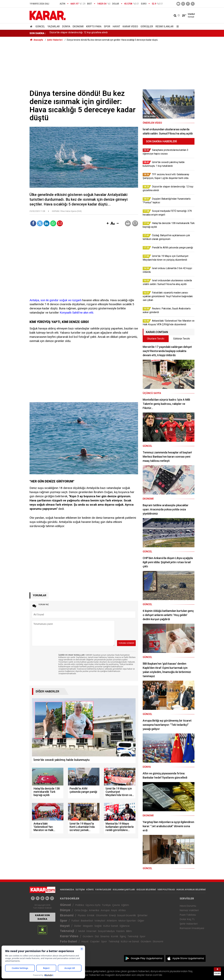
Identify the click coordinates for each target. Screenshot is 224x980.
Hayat (116, 26)
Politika (80, 905)
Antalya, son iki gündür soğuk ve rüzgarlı (55, 300)
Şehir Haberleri (189, 924)
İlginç (123, 936)
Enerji (112, 915)
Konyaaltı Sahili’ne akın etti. (77, 313)
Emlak (91, 915)
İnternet (91, 931)
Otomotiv (102, 915)
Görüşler (147, 26)
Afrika (122, 910)
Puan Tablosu (188, 915)
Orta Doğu (81, 910)
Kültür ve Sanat (130, 941)
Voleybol (100, 921)
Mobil (82, 931)
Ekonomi (78, 26)
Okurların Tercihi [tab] (156, 339)
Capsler (95, 941)
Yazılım (120, 931)
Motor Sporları (127, 921)
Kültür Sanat (111, 926)
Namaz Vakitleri (189, 910)
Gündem (88, 936)
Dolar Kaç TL (187, 919)
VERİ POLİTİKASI (166, 890)
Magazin (88, 926)
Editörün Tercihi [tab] (182, 339)
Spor (107, 26)
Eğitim (125, 905)
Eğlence (125, 926)
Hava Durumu (188, 906)
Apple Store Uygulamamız (188, 958)
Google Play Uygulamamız (147, 958)
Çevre (116, 905)
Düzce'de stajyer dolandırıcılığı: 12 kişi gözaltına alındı (79, 33)
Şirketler (143, 915)
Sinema (105, 936)
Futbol (75, 921)
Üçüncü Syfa (93, 905)
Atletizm (112, 921)
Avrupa (105, 910)
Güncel (40, 26)
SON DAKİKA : (38, 33)
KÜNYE (90, 890)
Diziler (78, 926)
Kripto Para (94, 26)
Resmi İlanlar (164, 26)
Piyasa (82, 915)
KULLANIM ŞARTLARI (124, 890)
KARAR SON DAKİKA (42, 917)
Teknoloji (67, 931)
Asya (114, 910)
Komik (115, 936)
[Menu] (177, 26)
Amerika (94, 910)
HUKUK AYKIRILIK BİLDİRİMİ (191, 890)
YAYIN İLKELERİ (103, 890)
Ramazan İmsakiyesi (192, 928)
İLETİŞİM (80, 890)
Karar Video (130, 26)
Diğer (141, 921)
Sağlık (98, 926)
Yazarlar (54, 26)
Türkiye (106, 905)
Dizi (97, 936)
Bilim (129, 931)
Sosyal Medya (106, 931)
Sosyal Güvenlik (127, 915)
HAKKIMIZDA (67, 890)
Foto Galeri (68, 941)
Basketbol (87, 921)
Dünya (66, 26)
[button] (108, 224)
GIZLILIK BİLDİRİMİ (146, 890)
